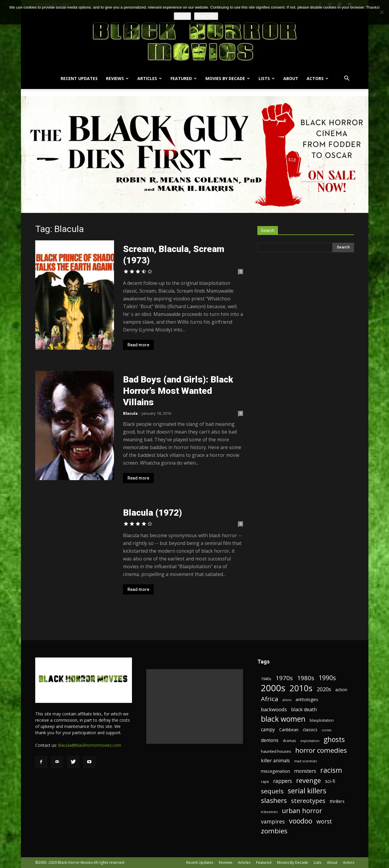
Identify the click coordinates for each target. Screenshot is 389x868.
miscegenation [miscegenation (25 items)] (275, 771)
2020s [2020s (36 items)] (324, 689)
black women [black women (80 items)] (283, 719)
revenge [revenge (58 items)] (309, 780)
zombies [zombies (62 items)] (274, 831)
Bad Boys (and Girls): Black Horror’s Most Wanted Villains (178, 391)
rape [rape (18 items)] (265, 781)
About (291, 78)
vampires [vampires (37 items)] (273, 822)
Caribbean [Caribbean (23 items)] (289, 730)
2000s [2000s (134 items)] (273, 688)
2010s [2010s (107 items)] (301, 688)
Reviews (117, 78)
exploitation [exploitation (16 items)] (310, 741)
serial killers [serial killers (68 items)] (307, 791)
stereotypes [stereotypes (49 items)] (308, 801)
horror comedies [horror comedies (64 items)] (321, 750)
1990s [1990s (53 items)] (327, 678)
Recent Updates (79, 78)
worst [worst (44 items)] (324, 821)
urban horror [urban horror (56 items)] (302, 811)
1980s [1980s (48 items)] (306, 678)
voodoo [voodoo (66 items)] (301, 821)
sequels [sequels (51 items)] (272, 791)
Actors (317, 78)
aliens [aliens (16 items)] (287, 700)
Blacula (130, 413)
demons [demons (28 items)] (270, 740)
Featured (184, 78)
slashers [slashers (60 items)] (274, 800)
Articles (150, 78)
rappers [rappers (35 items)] (283, 781)
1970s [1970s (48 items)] (284, 678)
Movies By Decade (228, 78)
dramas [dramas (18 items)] (289, 741)
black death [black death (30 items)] (304, 710)
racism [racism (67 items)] (331, 770)
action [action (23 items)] (341, 690)
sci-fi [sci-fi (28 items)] (330, 781)
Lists (267, 78)
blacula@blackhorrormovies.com (90, 745)
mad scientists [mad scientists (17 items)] (305, 761)
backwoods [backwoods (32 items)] (274, 709)
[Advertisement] (195, 706)
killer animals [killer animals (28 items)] (275, 761)
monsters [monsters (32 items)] (305, 771)
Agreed (182, 16)
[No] (382, 12)
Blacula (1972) (152, 513)
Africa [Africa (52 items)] (270, 699)
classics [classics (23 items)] (310, 730)
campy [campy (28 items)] (268, 730)
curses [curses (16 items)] (326, 730)
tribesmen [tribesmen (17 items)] (269, 812)
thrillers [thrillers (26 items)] (337, 801)
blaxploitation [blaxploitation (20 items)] (322, 720)
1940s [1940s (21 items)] (266, 679)
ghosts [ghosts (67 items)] (334, 739)
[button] (347, 79)
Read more (138, 345)
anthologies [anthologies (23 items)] (307, 699)
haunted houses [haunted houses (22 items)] (276, 751)
